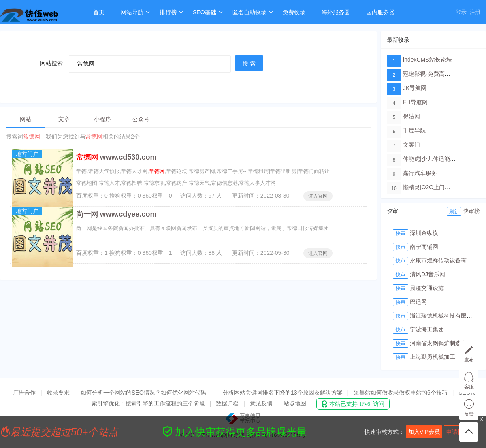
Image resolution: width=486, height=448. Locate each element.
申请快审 (458, 432)
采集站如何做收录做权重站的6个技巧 (401, 393)
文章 (64, 119)
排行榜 (172, 12)
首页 (99, 12)
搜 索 (249, 64)
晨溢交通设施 (427, 288)
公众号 (141, 119)
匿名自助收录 (253, 12)
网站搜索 (51, 63)
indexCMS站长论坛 (427, 60)
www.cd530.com (116, 157)
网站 (26, 119)
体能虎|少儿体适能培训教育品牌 (443, 159)
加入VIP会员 (424, 432)
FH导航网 (415, 102)
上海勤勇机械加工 (433, 357)
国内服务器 (380, 12)
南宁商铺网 (424, 247)
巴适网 (418, 302)
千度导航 (414, 130)
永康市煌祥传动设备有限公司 (447, 260)
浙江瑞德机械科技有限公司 (444, 316)
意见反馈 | (263, 403)
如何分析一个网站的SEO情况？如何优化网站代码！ (146, 393)
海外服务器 (336, 12)
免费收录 (294, 12)
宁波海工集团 (427, 329)
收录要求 (58, 393)
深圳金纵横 (424, 233)
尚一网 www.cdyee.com (116, 214)
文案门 (411, 145)
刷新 (454, 212)
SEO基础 (208, 12)
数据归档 (227, 403)
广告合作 (24, 393)
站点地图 (295, 403)
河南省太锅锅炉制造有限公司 (447, 343)
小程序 (102, 119)
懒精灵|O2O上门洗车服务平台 (441, 187)
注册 (475, 12)
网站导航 (135, 12)
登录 (461, 12)
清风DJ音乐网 (427, 274)
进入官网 (318, 196)
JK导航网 (415, 88)
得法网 (411, 116)
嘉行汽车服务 (420, 173)
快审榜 (471, 211)
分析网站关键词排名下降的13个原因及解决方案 (283, 393)
